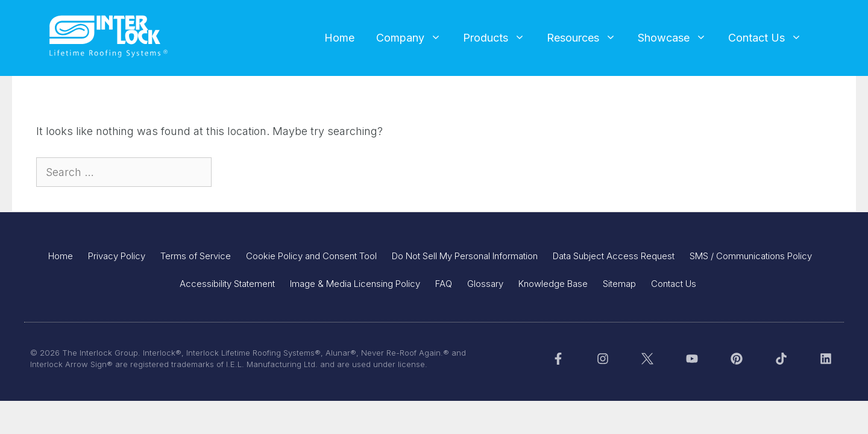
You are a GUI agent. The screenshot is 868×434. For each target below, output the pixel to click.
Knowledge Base (553, 284)
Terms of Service (196, 256)
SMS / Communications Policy (751, 256)
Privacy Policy (117, 256)
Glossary (485, 284)
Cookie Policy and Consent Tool (311, 256)
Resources (587, 38)
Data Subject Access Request (614, 256)
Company (414, 38)
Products (499, 38)
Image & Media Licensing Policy (355, 284)
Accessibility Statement (227, 284)
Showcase (678, 38)
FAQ (444, 284)
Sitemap (619, 284)
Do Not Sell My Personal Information (465, 256)
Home (339, 38)
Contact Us (770, 38)
